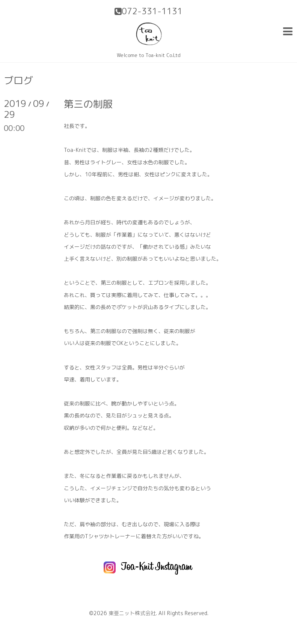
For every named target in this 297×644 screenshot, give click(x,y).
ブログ (18, 80)
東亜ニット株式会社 (132, 613)
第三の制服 (88, 104)
